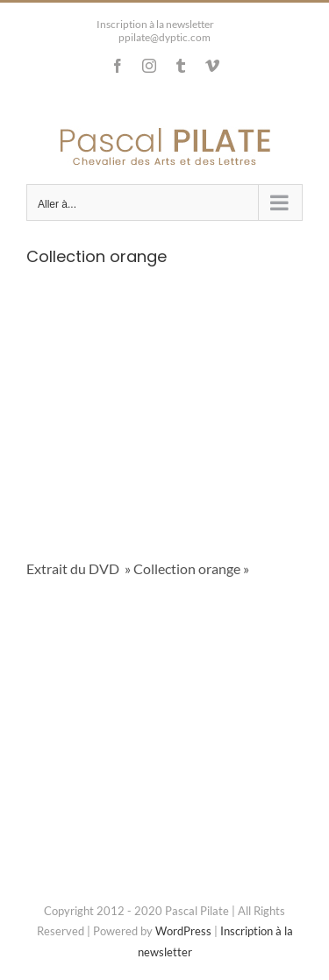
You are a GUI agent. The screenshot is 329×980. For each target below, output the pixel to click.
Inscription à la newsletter (155, 24)
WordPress (183, 931)
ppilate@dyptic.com (164, 37)
